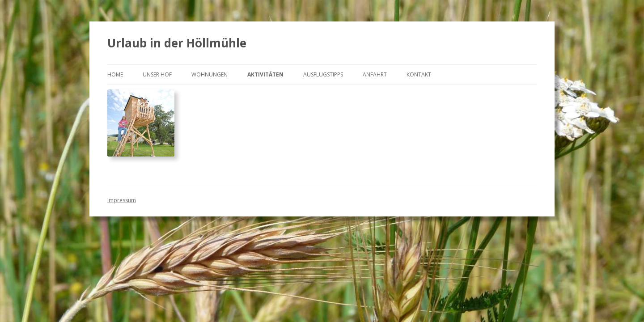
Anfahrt (375, 74)
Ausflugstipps (323, 74)
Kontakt (419, 74)
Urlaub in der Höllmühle (177, 43)
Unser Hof (157, 74)
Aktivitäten (265, 74)
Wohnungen (210, 74)
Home (115, 74)
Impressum (122, 200)
